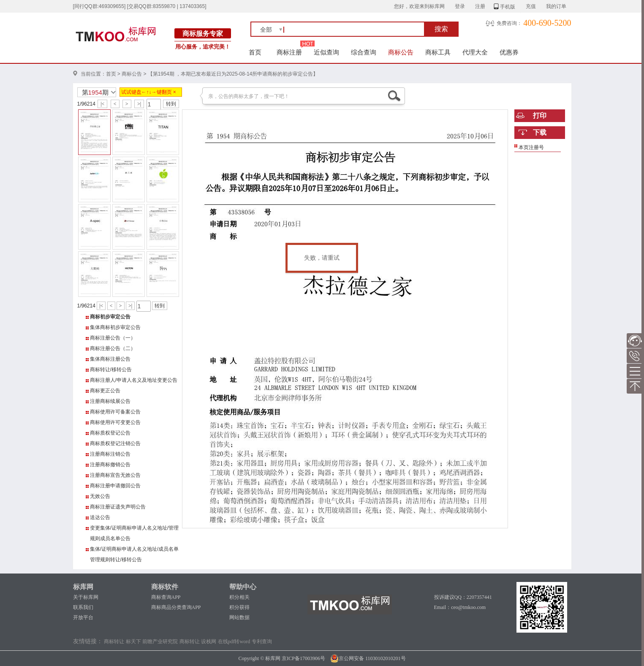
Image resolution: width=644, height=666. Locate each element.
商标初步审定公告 (110, 317)
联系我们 (83, 607)
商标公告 (401, 52)
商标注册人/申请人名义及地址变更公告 (134, 380)
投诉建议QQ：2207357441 (463, 597)
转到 (171, 104)
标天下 (133, 642)
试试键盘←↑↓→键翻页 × (149, 92)
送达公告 (100, 517)
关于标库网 (86, 597)
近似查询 (326, 52)
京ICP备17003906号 (303, 658)
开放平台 (83, 617)
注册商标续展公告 (110, 401)
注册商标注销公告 (110, 454)
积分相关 (239, 597)
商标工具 (438, 52)
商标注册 (289, 52)
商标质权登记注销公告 (115, 443)
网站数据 (239, 617)
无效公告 (100, 496)
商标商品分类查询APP (176, 607)
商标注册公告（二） (113, 348)
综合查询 (364, 52)
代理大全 (475, 52)
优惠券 (509, 52)
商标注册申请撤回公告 (115, 486)
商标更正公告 (105, 391)
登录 (460, 6)
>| (139, 104)
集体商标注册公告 (110, 359)
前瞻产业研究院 (160, 642)
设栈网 (209, 642)
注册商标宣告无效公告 (115, 475)
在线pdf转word (234, 642)
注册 (480, 6)
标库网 (83, 587)
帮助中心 (243, 587)
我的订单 (556, 6)
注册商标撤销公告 (110, 465)
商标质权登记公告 (110, 433)
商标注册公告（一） (113, 338)
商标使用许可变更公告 (115, 422)
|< (102, 104)
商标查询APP (166, 597)
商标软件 (165, 587)
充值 (531, 6)
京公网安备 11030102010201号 (368, 658)
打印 (540, 116)
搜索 (441, 29)
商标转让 (114, 642)
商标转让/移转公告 (111, 370)
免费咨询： (509, 23)
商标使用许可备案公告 (115, 412)
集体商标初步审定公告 (115, 327)
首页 (255, 52)
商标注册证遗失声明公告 (118, 507)
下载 (540, 132)
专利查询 (262, 642)
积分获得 (239, 607)
